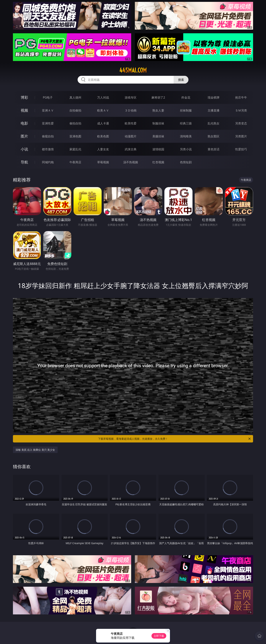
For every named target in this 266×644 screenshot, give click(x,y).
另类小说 (186, 149)
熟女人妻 (158, 110)
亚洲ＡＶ (48, 110)
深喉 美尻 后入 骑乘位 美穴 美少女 (35, 450)
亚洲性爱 (48, 123)
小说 (24, 149)
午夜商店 (75, 162)
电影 (24, 123)
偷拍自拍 (75, 123)
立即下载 (159, 636)
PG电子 (48, 97)
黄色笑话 (214, 149)
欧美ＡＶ (103, 110)
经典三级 (186, 123)
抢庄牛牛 (241, 97)
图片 (24, 136)
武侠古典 (131, 149)
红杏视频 (158, 162)
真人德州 (75, 97)
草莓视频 (103, 162)
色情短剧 (186, 162)
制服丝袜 (158, 123)
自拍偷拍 (75, 110)
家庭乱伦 (75, 149)
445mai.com (133, 70)
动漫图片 (131, 136)
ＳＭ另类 (241, 110)
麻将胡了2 (158, 97)
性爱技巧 (241, 149)
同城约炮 (48, 162)
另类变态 (241, 123)
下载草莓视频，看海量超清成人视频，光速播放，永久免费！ (175, 439)
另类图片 (241, 136)
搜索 (181, 80)
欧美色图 (103, 136)
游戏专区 (131, 97)
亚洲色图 (75, 136)
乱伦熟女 (214, 123)
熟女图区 (214, 136)
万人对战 (103, 97)
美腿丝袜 (158, 136)
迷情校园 (158, 149)
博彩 (24, 97)
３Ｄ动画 (131, 110)
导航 (24, 162)
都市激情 (48, 149)
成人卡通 (103, 123)
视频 (24, 110)
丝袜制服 (186, 110)
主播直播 (214, 110)
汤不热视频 (131, 162)
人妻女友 (103, 149)
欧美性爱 (131, 123)
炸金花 (186, 97)
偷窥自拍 (48, 136)
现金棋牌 (214, 97)
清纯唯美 (186, 136)
